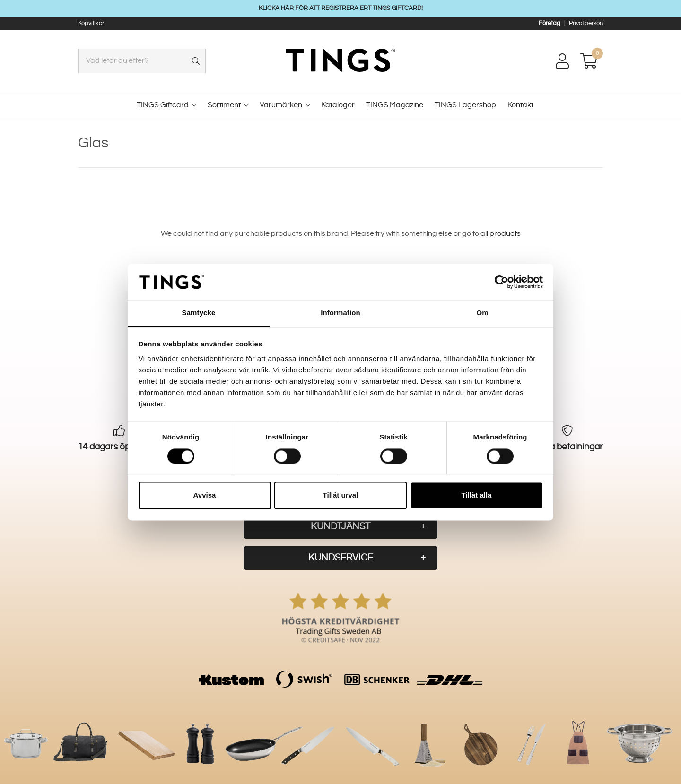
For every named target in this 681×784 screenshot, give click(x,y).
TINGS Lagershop (465, 105)
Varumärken (281, 105)
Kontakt (520, 105)
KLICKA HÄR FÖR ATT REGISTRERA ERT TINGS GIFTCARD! (341, 8)
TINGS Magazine (395, 105)
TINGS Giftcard (163, 105)
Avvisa (205, 495)
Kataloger (338, 105)
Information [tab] (340, 313)
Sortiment (224, 105)
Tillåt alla (477, 495)
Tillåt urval (341, 495)
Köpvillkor (91, 23)
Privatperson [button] (586, 23)
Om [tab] (482, 313)
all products (501, 234)
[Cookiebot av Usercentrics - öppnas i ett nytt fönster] (502, 282)
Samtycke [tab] (199, 313)
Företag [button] (550, 23)
